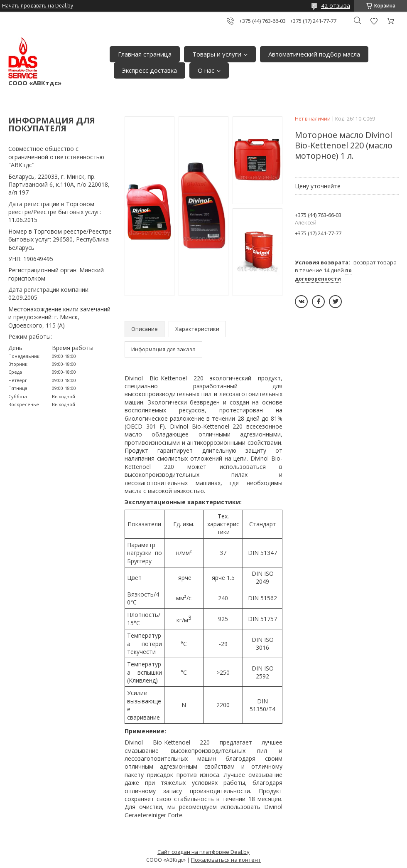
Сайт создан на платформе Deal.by (203, 852)
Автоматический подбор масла (314, 54)
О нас (206, 70)
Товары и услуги (217, 54)
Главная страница (145, 54)
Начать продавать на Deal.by (38, 6)
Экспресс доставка (150, 70)
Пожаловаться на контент (226, 860)
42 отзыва (336, 6)
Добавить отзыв (374, 21)
